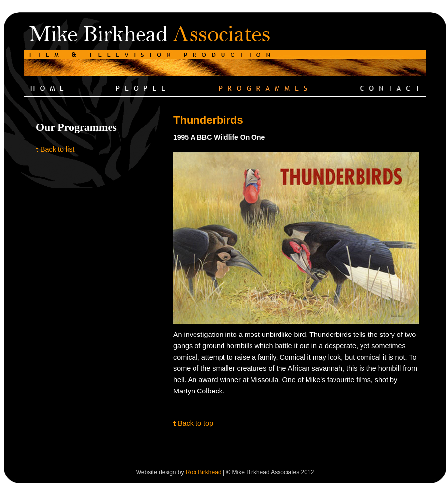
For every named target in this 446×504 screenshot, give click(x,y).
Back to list (57, 149)
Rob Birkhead (204, 472)
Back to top (195, 423)
